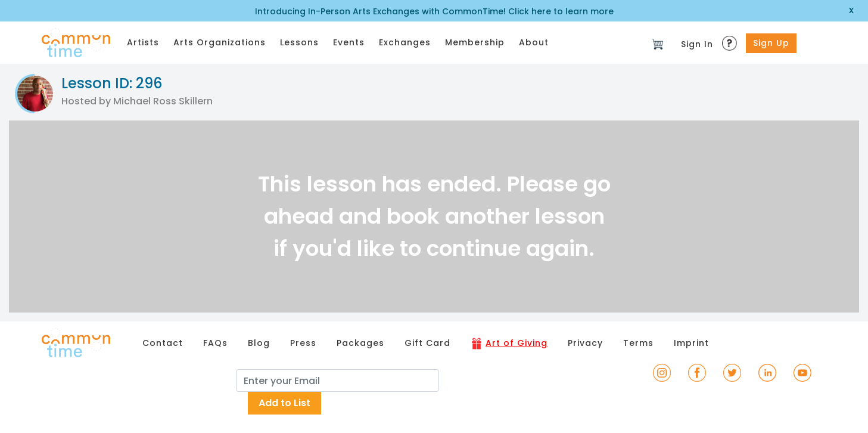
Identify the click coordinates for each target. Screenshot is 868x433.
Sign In (697, 44)
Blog (259, 343)
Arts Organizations (220, 42)
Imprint (691, 343)
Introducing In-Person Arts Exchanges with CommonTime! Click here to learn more (434, 11)
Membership (475, 42)
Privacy (585, 343)
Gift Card (427, 343)
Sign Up (771, 43)
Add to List (284, 403)
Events (349, 42)
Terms (638, 343)
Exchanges (405, 42)
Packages (360, 343)
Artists (143, 42)
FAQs (215, 343)
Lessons (299, 42)
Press (303, 343)
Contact (163, 343)
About (534, 42)
